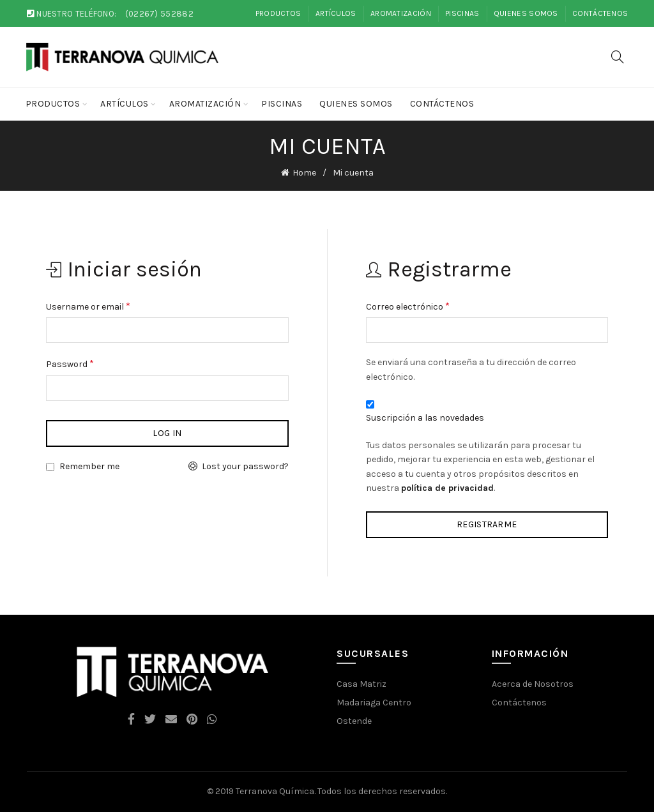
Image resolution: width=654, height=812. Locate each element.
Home (304, 173)
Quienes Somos (526, 13)
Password (70, 364)
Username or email (88, 305)
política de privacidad (447, 488)
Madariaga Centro (374, 702)
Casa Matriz (361, 683)
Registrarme (487, 524)
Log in (167, 433)
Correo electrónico (408, 305)
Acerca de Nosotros (533, 683)
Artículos (336, 13)
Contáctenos (600, 13)
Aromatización (401, 13)
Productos (278, 13)
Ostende (354, 720)
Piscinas (462, 13)
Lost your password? (245, 466)
